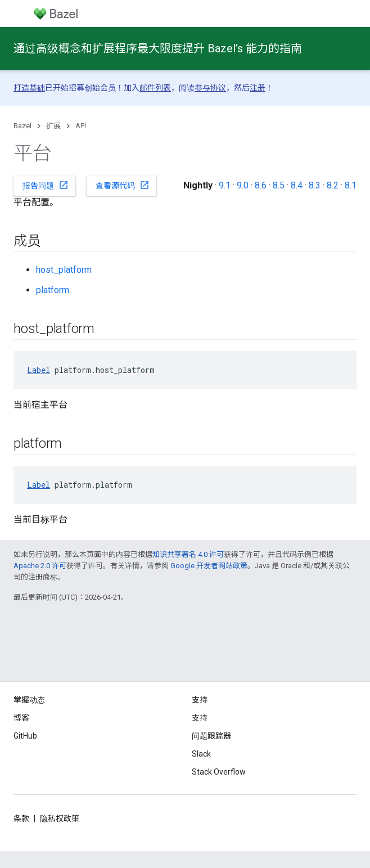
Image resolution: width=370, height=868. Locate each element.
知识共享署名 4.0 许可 (188, 554)
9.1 (225, 185)
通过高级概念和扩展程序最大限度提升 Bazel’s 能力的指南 (158, 48)
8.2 (333, 185)
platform (53, 290)
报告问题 (46, 185)
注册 (258, 88)
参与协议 (210, 88)
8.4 (297, 185)
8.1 (351, 185)
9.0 (243, 185)
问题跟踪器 (211, 736)
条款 (21, 818)
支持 (200, 718)
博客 (21, 718)
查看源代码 (123, 185)
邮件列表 (155, 88)
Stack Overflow (219, 772)
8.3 (315, 185)
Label (39, 370)
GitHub (25, 736)
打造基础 (29, 88)
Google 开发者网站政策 (209, 566)
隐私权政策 (60, 818)
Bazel (22, 126)
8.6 (261, 185)
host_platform (64, 270)
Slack (201, 754)
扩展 (53, 126)
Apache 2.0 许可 (40, 566)
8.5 (279, 185)
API (81, 126)
